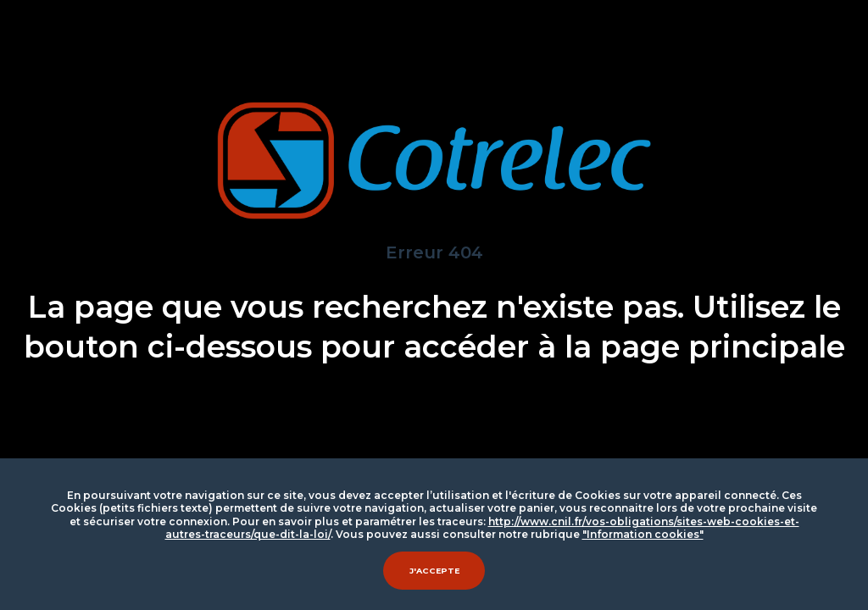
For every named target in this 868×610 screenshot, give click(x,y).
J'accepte (434, 571)
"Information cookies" (643, 534)
